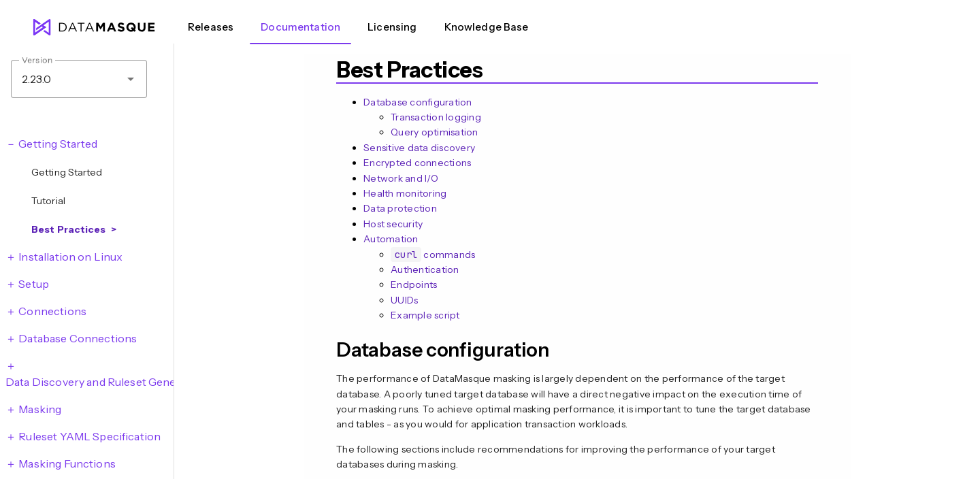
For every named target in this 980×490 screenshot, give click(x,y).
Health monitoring (405, 193)
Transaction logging (436, 117)
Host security (393, 224)
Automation (391, 239)
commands (433, 255)
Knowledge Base (487, 27)
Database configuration (418, 102)
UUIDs (404, 300)
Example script (425, 315)
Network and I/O (401, 178)
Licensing (392, 27)
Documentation (300, 27)
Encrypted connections (417, 163)
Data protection (400, 208)
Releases (211, 27)
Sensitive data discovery (419, 148)
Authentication (425, 269)
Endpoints (414, 284)
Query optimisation (435, 132)
